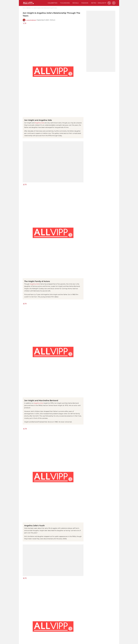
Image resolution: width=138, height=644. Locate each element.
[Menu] (114, 3)
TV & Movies (65, 3)
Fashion (85, 3)
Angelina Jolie (39, 123)
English (102, 3)
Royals (76, 3)
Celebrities (53, 3)
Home (24, 8)
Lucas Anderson (31, 20)
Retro (94, 3)
